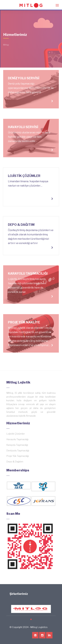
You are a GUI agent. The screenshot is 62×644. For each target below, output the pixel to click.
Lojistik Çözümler (16, 434)
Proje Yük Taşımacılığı (18, 456)
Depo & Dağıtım (15, 462)
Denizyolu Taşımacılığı (18, 450)
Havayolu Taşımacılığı (17, 439)
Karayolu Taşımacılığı (17, 445)
